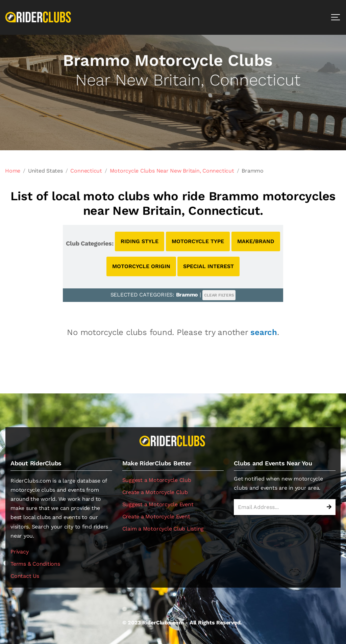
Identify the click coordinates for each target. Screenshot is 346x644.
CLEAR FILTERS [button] (219, 295)
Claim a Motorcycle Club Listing (163, 529)
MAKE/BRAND (256, 241)
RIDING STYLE (140, 241)
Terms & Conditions (35, 564)
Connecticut (86, 171)
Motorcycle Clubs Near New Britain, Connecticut (172, 171)
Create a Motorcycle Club (155, 492)
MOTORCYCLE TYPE (198, 241)
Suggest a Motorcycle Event (158, 504)
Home (13, 171)
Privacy (19, 552)
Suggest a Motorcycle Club (157, 480)
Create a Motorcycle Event (156, 517)
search (264, 332)
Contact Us (25, 576)
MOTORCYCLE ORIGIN (141, 266)
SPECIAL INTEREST (208, 266)
